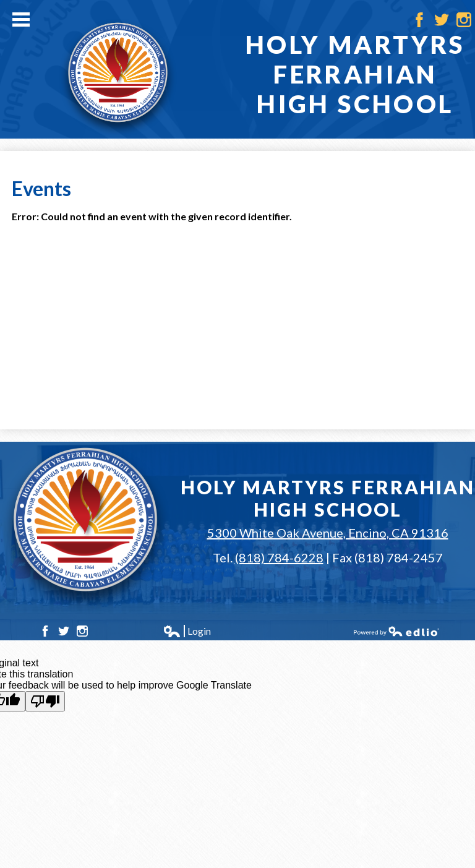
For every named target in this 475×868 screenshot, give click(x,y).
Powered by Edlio (396, 631)
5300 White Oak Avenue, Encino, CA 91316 (328, 533)
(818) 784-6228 (279, 557)
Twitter (442, 20)
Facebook (419, 20)
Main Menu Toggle (21, 19)
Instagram (464, 20)
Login (187, 631)
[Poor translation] (45, 701)
